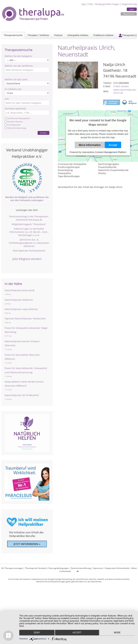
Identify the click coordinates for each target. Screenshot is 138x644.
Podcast (58, 35)
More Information (90, 145)
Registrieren (129, 14)
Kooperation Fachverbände (117, 568)
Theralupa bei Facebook (36, 568)
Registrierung (129, 4)
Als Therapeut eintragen (12, 568)
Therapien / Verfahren (38, 35)
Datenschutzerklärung (81, 568)
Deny (36, 633)
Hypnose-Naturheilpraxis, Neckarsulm (25, 318)
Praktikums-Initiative (103, 35)
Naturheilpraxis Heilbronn (19, 300)
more (118, 633)
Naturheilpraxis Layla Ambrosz (21, 309)
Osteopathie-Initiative (78, 35)
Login (132, 9)
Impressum (98, 568)
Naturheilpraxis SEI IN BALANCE (22, 395)
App (84, 4)
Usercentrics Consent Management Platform (104, 152)
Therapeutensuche (13, 35)
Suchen (43, 133)
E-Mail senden (121, 86)
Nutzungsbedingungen (59, 568)
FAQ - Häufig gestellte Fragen (104, 4)
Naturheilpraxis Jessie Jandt (20, 290)
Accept (113, 145)
